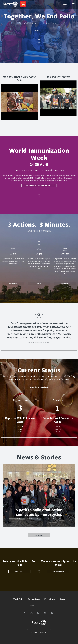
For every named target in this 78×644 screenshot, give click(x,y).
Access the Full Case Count (39, 387)
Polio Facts (13, 284)
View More (39, 535)
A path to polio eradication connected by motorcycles (39, 512)
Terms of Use (43, 633)
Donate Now (65, 284)
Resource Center (58, 572)
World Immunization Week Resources (39, 185)
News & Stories (50, 599)
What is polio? (39, 35)
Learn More (19, 572)
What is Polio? (18, 599)
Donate (66, 4)
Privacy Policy (35, 633)
